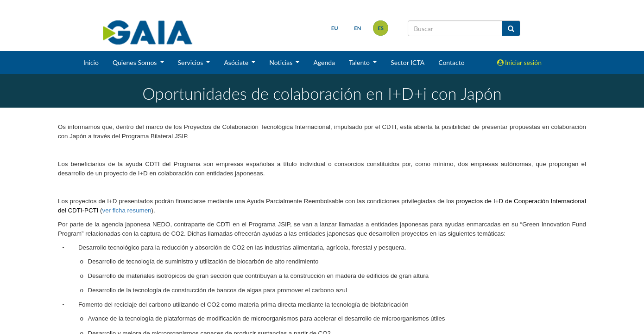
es (381, 28)
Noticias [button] (282, 62)
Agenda (324, 62)
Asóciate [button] (237, 62)
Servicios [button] (191, 62)
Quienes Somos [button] (136, 62)
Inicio (91, 62)
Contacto (451, 62)
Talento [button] (360, 62)
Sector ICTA (407, 62)
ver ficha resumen (127, 210)
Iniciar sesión (520, 62)
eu (335, 28)
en (357, 28)
